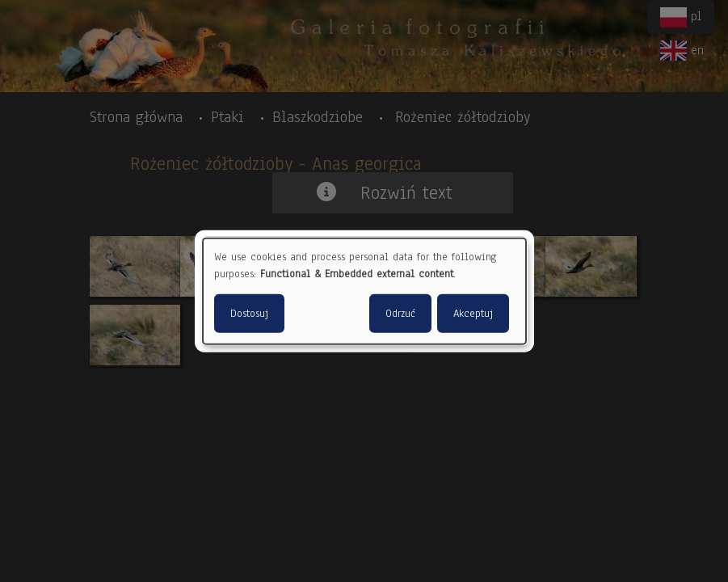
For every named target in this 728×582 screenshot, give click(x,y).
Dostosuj (249, 313)
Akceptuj (473, 313)
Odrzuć (400, 313)
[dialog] (364, 291)
